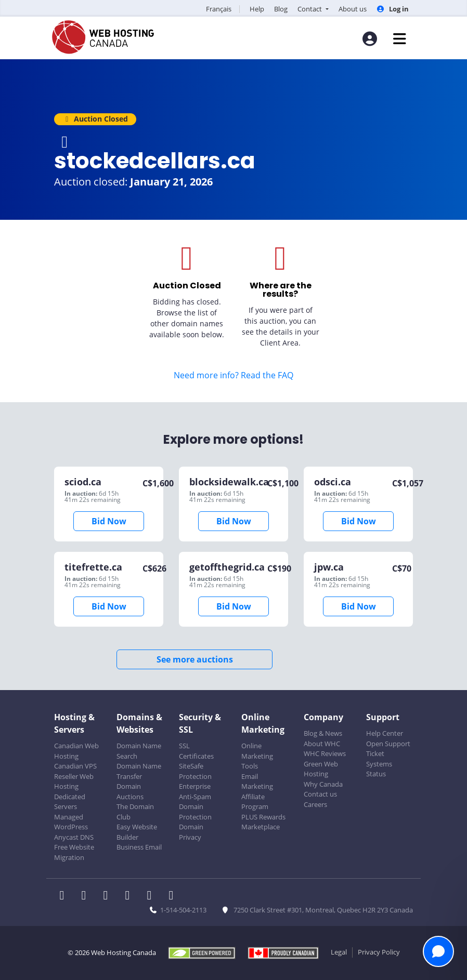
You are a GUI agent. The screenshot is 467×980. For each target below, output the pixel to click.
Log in (393, 9)
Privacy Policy (379, 952)
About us (353, 9)
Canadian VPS (75, 766)
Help (257, 9)
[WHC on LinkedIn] (109, 896)
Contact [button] (310, 9)
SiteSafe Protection (195, 771)
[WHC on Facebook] (65, 896)
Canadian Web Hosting (76, 751)
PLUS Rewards (263, 817)
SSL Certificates (196, 751)
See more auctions (195, 659)
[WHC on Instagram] (131, 896)
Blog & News (323, 733)
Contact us (320, 794)
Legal (339, 952)
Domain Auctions (130, 791)
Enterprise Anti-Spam (195, 791)
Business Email (139, 847)
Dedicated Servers (70, 802)
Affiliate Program (255, 802)
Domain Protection (195, 812)
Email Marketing (257, 782)
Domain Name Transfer (139, 771)
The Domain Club (135, 812)
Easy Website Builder (137, 832)
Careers (315, 804)
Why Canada (323, 784)
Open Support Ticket (388, 749)
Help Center (385, 733)
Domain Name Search (139, 751)
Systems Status (379, 769)
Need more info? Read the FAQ (233, 375)
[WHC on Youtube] (152, 896)
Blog (281, 9)
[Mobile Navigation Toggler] (400, 39)
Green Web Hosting (321, 769)
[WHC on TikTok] (173, 896)
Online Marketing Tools (257, 756)
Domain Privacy (191, 832)
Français (219, 9)
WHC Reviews (325, 753)
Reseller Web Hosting (74, 782)
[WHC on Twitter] (87, 896)
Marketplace (261, 827)
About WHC (322, 744)
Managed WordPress (71, 822)
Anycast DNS (74, 837)
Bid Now (109, 521)
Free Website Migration (74, 852)
